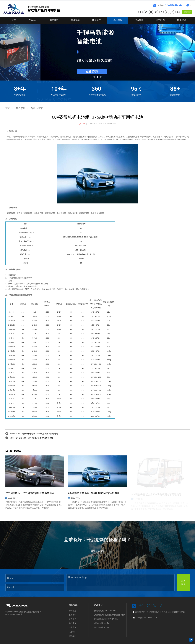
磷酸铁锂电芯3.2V (102, 623)
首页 (14, 20)
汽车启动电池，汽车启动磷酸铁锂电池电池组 (34, 438)
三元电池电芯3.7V (102, 627)
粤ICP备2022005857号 (14, 614)
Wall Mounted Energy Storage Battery (110, 615)
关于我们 (160, 20)
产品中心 (33, 20)
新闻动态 (54, 20)
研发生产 (97, 20)
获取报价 (187, 12)
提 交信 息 (183, 583)
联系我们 (182, 20)
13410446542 (174, 5)
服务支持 (75, 20)
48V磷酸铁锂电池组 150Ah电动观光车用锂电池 (38, 434)
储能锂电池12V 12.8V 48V (105, 611)
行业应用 (139, 20)
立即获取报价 (97, 551)
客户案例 (118, 20)
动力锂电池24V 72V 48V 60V (106, 619)
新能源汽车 (37, 108)
